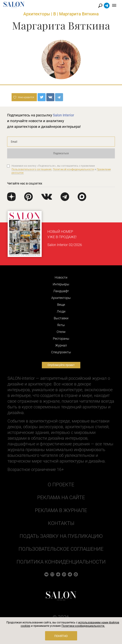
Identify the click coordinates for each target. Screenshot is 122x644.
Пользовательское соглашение (61, 549)
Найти (100, 6)
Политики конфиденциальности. (83, 626)
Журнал (61, 345)
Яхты (61, 325)
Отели (61, 332)
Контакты (61, 523)
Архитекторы (37, 14)
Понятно (61, 636)
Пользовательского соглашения (32, 169)
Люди (61, 311)
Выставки (61, 318)
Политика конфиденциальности (61, 562)
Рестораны (61, 339)
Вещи (61, 305)
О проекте (61, 485)
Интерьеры (61, 284)
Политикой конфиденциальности (73, 169)
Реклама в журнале (61, 510)
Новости (61, 277)
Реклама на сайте (61, 497)
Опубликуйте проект (61, 365)
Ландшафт (61, 291)
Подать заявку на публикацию (61, 536)
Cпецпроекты (61, 352)
